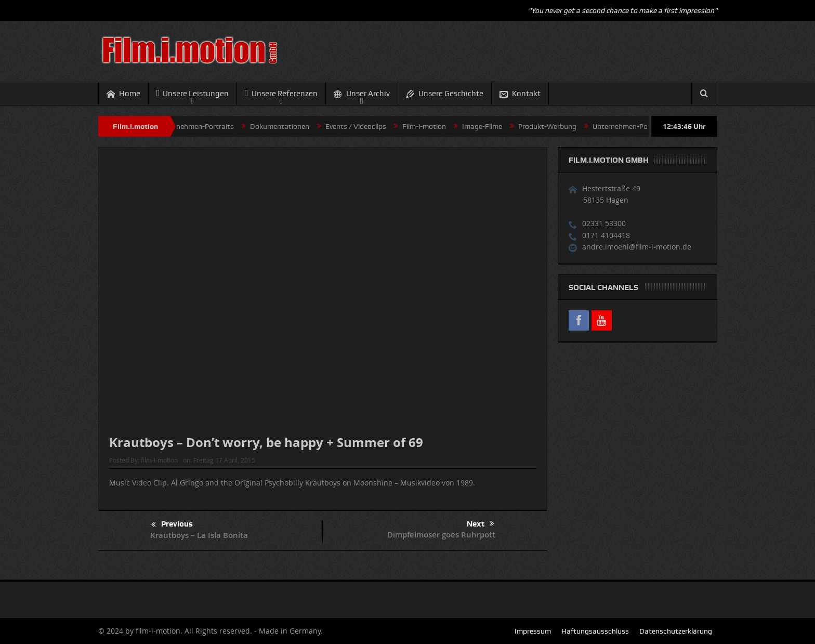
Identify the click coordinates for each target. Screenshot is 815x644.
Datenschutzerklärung (676, 631)
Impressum (533, 631)
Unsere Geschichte (445, 94)
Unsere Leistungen (193, 93)
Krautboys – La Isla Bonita (199, 535)
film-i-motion (159, 460)
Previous (172, 525)
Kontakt (520, 94)
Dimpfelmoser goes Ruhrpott (441, 535)
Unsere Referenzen (281, 93)
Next (481, 524)
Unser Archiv (362, 94)
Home (123, 94)
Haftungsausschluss (595, 631)
